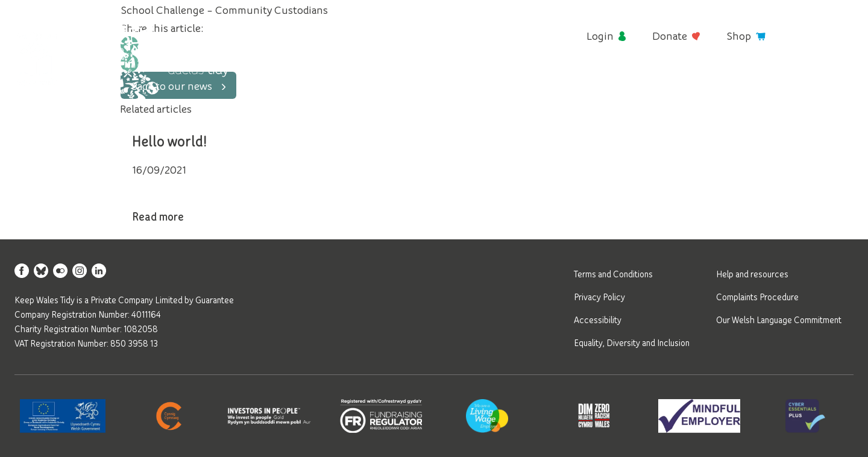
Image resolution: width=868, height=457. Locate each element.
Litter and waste (439, 87)
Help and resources (752, 274)
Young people (527, 87)
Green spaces (606, 87)
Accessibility (598, 320)
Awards (671, 87)
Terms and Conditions (613, 274)
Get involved (354, 87)
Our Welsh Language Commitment (779, 320)
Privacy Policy (599, 297)
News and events (744, 87)
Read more (171, 218)
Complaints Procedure (757, 297)
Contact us (826, 87)
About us (288, 87)
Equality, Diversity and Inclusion (632, 342)
